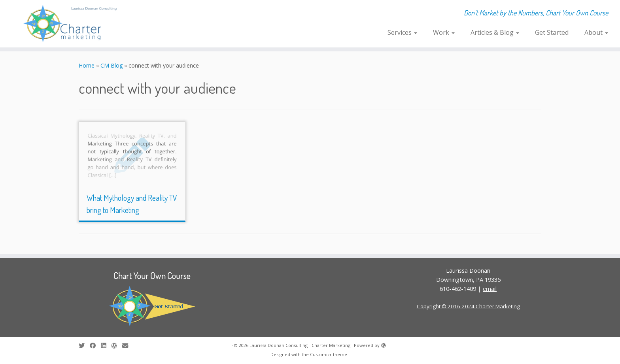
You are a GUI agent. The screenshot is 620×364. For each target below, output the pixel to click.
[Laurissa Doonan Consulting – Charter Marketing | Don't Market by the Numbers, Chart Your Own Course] (72, 24)
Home (87, 65)
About (596, 32)
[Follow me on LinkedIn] (106, 346)
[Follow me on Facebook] (95, 346)
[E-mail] (128, 346)
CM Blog (112, 65)
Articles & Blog (495, 32)
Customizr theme (329, 354)
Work (444, 32)
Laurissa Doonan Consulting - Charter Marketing (300, 345)
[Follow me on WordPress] (117, 346)
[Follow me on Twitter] (84, 346)
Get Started (552, 32)
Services (402, 32)
